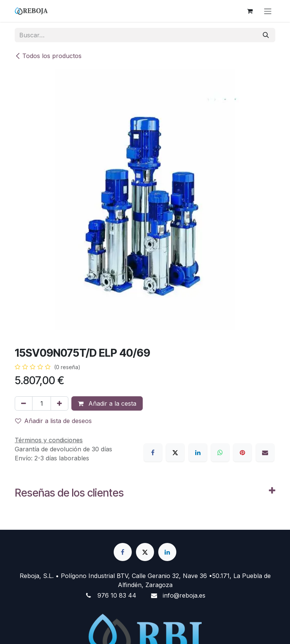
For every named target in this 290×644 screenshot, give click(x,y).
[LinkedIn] (198, 452)
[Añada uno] (59, 403)
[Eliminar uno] (24, 403)
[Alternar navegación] (268, 11)
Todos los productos (48, 56)
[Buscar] (266, 35)
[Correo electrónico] (265, 452)
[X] (175, 452)
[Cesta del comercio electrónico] (250, 11)
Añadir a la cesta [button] (107, 403)
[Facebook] (153, 452)
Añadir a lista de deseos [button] (53, 421)
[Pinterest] (242, 452)
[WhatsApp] (220, 452)
